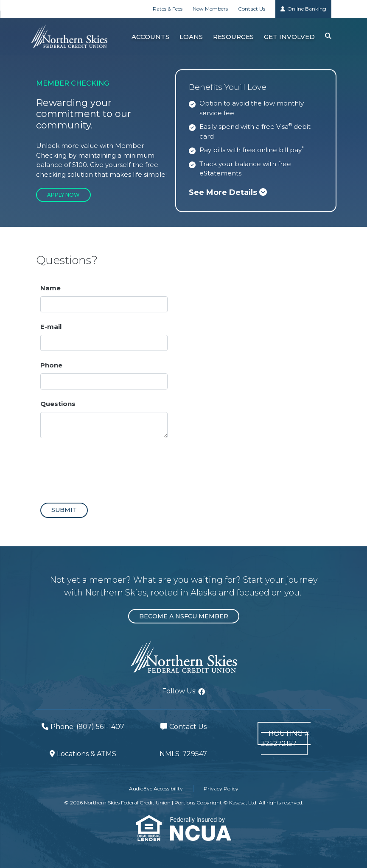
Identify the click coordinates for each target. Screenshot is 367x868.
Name (50, 288)
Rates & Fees (168, 9)
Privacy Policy (221, 789)
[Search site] (328, 36)
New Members (210, 9)
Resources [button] (233, 37)
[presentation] (105, 467)
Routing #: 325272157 (286, 739)
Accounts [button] (150, 37)
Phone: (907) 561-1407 (87, 727)
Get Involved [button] (289, 37)
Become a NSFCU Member (184, 616)
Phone (51, 365)
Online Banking (307, 9)
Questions (58, 404)
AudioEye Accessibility (156, 789)
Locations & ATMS (87, 754)
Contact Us (252, 9)
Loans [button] (191, 37)
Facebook (202, 692)
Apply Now (63, 195)
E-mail (51, 327)
